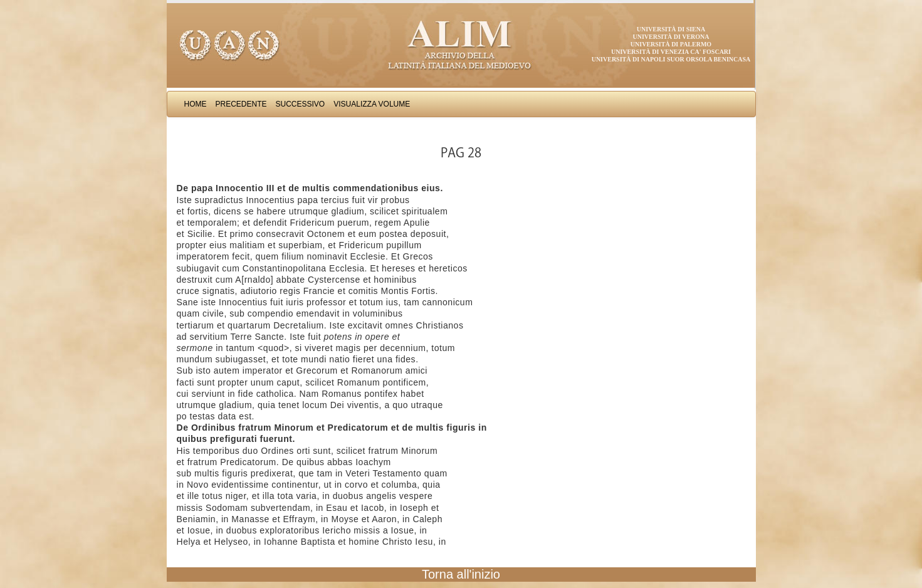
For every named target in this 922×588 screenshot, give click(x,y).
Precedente (241, 104)
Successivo (301, 104)
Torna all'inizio (461, 574)
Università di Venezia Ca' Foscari (671, 52)
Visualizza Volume (372, 104)
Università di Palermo (671, 44)
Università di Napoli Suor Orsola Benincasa (671, 59)
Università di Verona (671, 37)
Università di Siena (671, 29)
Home (196, 104)
